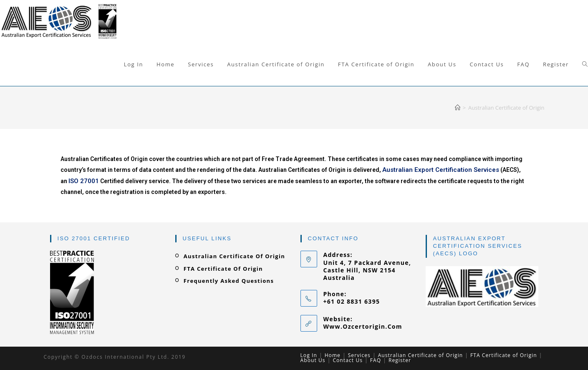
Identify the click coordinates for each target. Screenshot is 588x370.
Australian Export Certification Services (441, 170)
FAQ (376, 360)
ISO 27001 (84, 181)
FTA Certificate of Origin (223, 269)
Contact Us (348, 360)
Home (333, 355)
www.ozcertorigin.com (363, 326)
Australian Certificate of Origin (234, 256)
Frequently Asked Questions (229, 281)
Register (400, 360)
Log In (309, 355)
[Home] (458, 108)
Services (359, 355)
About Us (313, 360)
